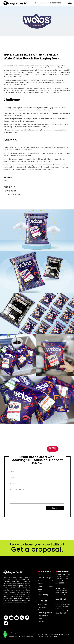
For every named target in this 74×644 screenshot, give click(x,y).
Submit (55, 508)
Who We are (42, 604)
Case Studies (43, 616)
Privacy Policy (64, 634)
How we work (43, 607)
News (40, 618)
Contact (41, 621)
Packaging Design (44, 578)
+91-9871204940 (15, 636)
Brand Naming (43, 595)
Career (41, 610)
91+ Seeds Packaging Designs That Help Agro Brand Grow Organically (63, 578)
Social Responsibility (45, 613)
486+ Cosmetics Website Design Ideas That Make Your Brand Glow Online (61, 593)
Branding (41, 575)
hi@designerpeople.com (18, 633)
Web (40, 592)
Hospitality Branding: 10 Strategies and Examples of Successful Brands (63, 608)
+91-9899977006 (27, 636)
